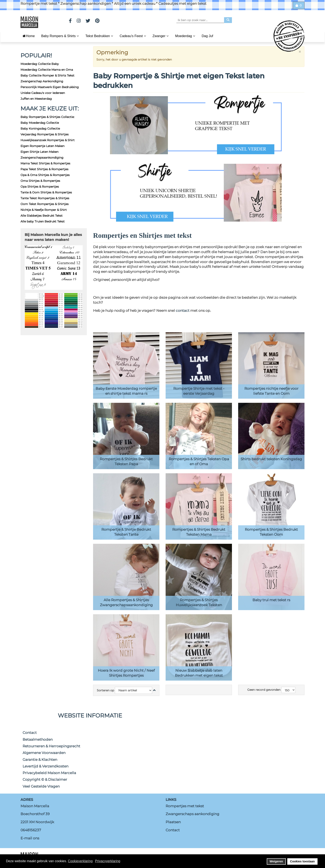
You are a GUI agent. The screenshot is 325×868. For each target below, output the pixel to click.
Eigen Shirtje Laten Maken (39, 152)
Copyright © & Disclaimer (45, 779)
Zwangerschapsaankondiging (42, 158)
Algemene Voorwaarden (44, 753)
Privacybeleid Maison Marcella (49, 773)
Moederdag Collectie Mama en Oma (47, 70)
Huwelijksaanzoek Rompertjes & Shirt (48, 140)
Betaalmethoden (38, 739)
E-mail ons (30, 838)
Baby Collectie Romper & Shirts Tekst (47, 75)
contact (183, 311)
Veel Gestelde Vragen (41, 786)
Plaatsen (173, 822)
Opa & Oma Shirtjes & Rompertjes (45, 175)
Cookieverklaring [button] (80, 861)
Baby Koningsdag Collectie (40, 129)
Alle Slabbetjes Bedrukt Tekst (42, 216)
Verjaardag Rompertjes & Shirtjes (45, 134)
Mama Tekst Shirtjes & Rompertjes (45, 163)
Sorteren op (105, 690)
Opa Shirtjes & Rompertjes (40, 187)
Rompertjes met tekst (185, 806)
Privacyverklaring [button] (108, 861)
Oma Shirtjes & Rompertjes (40, 181)
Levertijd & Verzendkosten (45, 766)
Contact (30, 733)
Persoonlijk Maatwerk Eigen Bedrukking (50, 87)
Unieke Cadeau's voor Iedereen (43, 93)
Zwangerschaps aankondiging (192, 814)
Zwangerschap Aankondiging (42, 81)
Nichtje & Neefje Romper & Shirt (44, 210)
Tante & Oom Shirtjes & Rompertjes (46, 192)
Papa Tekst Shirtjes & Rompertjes (44, 169)
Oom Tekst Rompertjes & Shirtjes (45, 204)
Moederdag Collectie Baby (40, 64)
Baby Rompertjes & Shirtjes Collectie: (47, 117)
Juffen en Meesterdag (36, 99)
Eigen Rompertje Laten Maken (42, 146)
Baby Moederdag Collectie (40, 123)
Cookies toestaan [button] (302, 861)
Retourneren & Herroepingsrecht (51, 746)
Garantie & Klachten (40, 760)
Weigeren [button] (276, 861)
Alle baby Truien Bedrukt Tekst (43, 221)
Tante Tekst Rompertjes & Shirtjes (45, 198)
